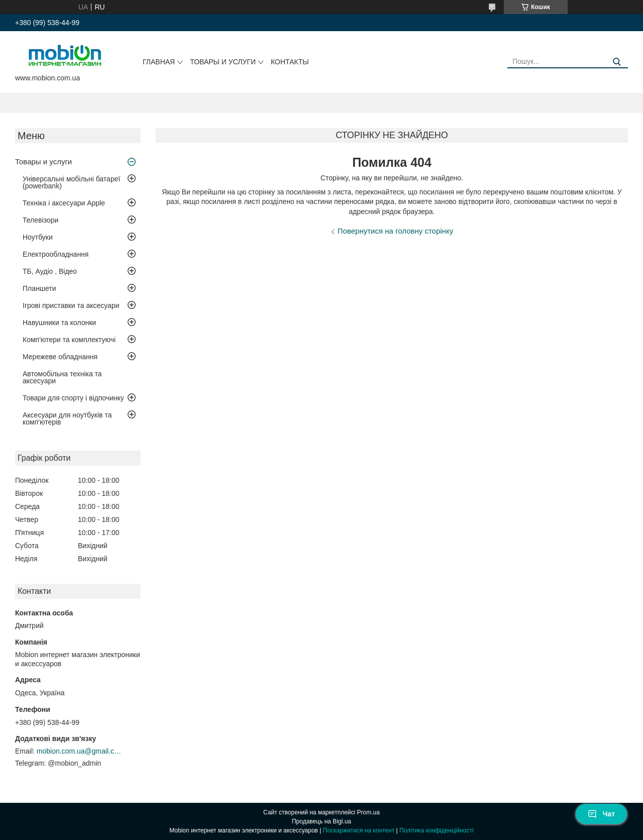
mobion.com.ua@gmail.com (79, 751)
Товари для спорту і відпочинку (73, 398)
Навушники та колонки (59, 323)
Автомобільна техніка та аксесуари (62, 377)
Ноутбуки (38, 237)
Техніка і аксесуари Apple (64, 203)
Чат (601, 814)
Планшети (39, 288)
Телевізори (40, 220)
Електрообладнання (56, 254)
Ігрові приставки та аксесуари (71, 305)
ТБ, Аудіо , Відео (50, 271)
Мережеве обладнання (60, 357)
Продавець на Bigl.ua (321, 821)
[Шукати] (617, 62)
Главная (159, 62)
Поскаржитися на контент (359, 830)
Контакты (290, 62)
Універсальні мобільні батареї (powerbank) (71, 182)
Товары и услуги (223, 62)
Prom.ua (368, 812)
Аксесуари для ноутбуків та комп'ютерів (67, 418)
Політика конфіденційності (437, 830)
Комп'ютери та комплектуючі (69, 340)
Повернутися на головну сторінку (395, 231)
